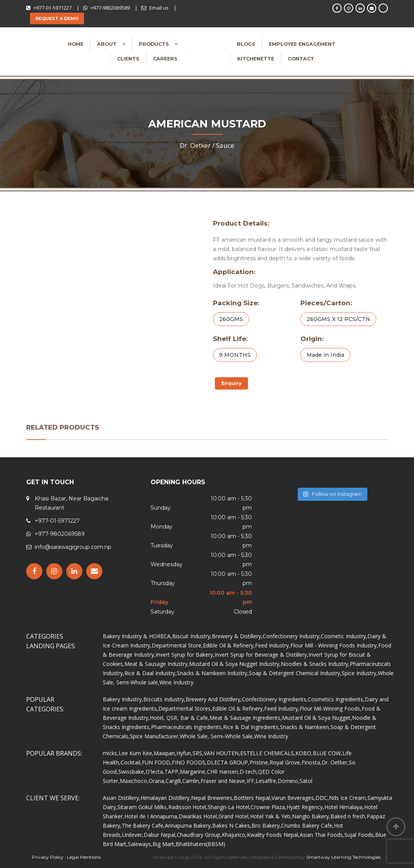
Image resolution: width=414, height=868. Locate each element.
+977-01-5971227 (53, 8)
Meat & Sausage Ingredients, (246, 718)
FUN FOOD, (157, 762)
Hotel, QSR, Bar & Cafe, (180, 718)
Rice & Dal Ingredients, (251, 727)
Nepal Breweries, (212, 798)
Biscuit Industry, (192, 636)
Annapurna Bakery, (189, 825)
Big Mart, (164, 844)
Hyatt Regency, (305, 807)
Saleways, (140, 844)
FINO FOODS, (189, 762)
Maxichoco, (134, 781)
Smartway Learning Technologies (343, 857)
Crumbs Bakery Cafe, (308, 825)
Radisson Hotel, (188, 807)
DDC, (322, 798)
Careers (165, 59)
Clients (128, 59)
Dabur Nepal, (160, 835)
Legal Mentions (84, 857)
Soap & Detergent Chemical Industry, (295, 673)
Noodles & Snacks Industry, (315, 664)
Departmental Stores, (185, 708)
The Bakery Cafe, (143, 825)
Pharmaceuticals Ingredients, (187, 727)
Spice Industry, (360, 673)
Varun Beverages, (293, 798)
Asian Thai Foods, (322, 835)
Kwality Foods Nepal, (273, 835)
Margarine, (193, 772)
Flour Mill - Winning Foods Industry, (334, 645)
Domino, (289, 781)
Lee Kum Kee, (136, 753)
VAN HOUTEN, (222, 753)
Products (155, 44)
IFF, (251, 781)
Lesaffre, (267, 781)
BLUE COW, (328, 753)
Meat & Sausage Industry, (157, 664)
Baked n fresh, (349, 816)
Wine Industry (176, 682)
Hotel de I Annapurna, (152, 816)
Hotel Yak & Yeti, (271, 816)
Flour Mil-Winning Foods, (331, 708)
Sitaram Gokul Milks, (143, 807)
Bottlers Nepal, (253, 798)
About (108, 44)
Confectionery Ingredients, (275, 699)
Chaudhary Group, (199, 835)
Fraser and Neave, (224, 781)
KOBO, (304, 753)
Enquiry (231, 383)
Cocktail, (131, 762)
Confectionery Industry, (292, 636)
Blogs (246, 44)
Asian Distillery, (122, 798)
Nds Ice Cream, (348, 798)
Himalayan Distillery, (166, 798)
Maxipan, (165, 753)
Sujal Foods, (360, 835)
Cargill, (174, 781)
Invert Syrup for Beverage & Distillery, (261, 655)
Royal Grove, (286, 762)
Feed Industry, (273, 645)
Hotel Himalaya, (344, 807)
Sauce (225, 145)
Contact (301, 59)
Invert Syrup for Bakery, (185, 655)
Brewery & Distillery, (237, 636)
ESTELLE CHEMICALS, (268, 753)
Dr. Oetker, (335, 762)
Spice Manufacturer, (155, 736)
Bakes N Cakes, (232, 825)
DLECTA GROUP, (228, 762)
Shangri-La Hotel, (229, 807)
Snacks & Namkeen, (305, 727)
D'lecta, (155, 772)
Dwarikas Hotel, (199, 816)
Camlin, (191, 781)
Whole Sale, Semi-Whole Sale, (217, 736)
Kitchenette (256, 59)
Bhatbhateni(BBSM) (200, 844)
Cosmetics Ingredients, (336, 699)
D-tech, (249, 772)
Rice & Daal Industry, (151, 673)
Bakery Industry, (123, 699)
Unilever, (133, 835)
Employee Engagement (302, 44)
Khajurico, (234, 835)
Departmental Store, (177, 645)
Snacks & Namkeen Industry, (213, 673)
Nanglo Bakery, (311, 816)
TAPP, (172, 772)
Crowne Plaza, (269, 807)
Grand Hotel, (234, 816)
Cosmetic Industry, (344, 636)
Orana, (157, 781)
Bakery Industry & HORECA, (137, 636)
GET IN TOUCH (50, 482)
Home (76, 44)
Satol (306, 781)
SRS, (198, 753)
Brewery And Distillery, (214, 699)
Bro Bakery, (266, 825)
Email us (159, 8)
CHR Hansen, (223, 772)
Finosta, (312, 762)
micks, (111, 753)
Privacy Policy (48, 857)
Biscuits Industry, (164, 699)
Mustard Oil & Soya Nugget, (317, 718)
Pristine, (260, 762)
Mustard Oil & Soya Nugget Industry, (235, 664)
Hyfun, (184, 753)
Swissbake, (132, 772)
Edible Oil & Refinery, (229, 645)
